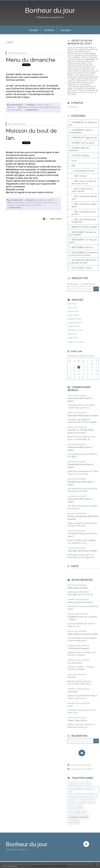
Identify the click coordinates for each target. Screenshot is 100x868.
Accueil (33, 30)
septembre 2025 (75, 330)
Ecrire (74, 161)
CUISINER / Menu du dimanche (79, 149)
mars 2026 (72, 308)
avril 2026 (72, 304)
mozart (72, 802)
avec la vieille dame (77, 812)
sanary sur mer (76, 784)
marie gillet (74, 822)
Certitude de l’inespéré (78, 648)
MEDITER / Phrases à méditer (84, 227)
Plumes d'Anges (75, 516)
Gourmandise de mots (84, 171)
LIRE (73, 166)
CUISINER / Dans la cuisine (83, 143)
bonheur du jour (87, 802)
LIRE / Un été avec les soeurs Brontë (82, 190)
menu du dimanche (31, 107)
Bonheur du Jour (76, 430)
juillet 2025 (72, 338)
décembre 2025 (75, 319)
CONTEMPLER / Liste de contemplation (81, 131)
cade (41, 107)
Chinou (71, 499)
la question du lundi (78, 817)
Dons (70, 706)
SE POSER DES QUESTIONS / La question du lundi (83, 261)
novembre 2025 (75, 323)
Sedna (71, 415)
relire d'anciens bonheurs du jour (82, 790)
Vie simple (73, 692)
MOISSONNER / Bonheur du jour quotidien (83, 233)
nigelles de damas (34, 205)
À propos (65, 30)
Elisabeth (72, 482)
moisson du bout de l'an (22, 203)
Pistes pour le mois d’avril (81, 431)
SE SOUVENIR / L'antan (82, 268)
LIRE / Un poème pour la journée (83, 213)
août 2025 (72, 334)
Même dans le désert (88, 415)
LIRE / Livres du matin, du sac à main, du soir (84, 182)
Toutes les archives (76, 342)
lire (88, 784)
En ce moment (75, 663)
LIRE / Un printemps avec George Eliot (84, 221)
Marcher (72, 677)
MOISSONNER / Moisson (45, 200)
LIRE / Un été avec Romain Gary (84, 198)
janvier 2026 (73, 315)
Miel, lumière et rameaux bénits (83, 634)
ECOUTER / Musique (80, 155)
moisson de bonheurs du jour (82, 796)
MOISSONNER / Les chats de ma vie (83, 241)
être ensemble (76, 807)
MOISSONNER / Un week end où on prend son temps (83, 254)
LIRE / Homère (80, 176)
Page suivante (56, 219)
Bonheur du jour (50, 10)
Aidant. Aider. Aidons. (77, 720)
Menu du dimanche (31, 60)
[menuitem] (33, 30)
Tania (70, 551)
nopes (23, 205)
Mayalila (72, 464)
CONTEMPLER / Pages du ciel (84, 137)
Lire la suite (73, 107)
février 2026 (73, 311)
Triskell (71, 533)
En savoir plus (12, 866)
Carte (75, 566)
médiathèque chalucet (42, 203)
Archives (49, 30)
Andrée (71, 447)
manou (71, 398)
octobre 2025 (74, 326)
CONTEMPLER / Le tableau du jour (83, 124)
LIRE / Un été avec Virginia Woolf (84, 205)
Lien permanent (15, 105)
